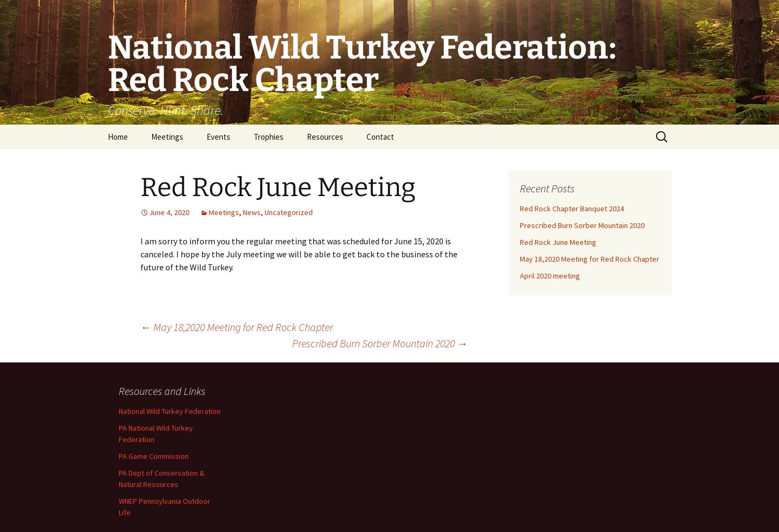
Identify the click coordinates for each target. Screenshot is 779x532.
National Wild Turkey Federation (170, 411)
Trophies (269, 137)
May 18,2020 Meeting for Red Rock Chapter (237, 327)
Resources (325, 137)
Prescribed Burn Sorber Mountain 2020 (380, 343)
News (252, 212)
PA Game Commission (154, 456)
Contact (380, 137)
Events (218, 137)
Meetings (167, 137)
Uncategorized (289, 212)
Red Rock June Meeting (558, 242)
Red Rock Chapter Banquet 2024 (572, 209)
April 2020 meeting (550, 276)
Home (118, 137)
